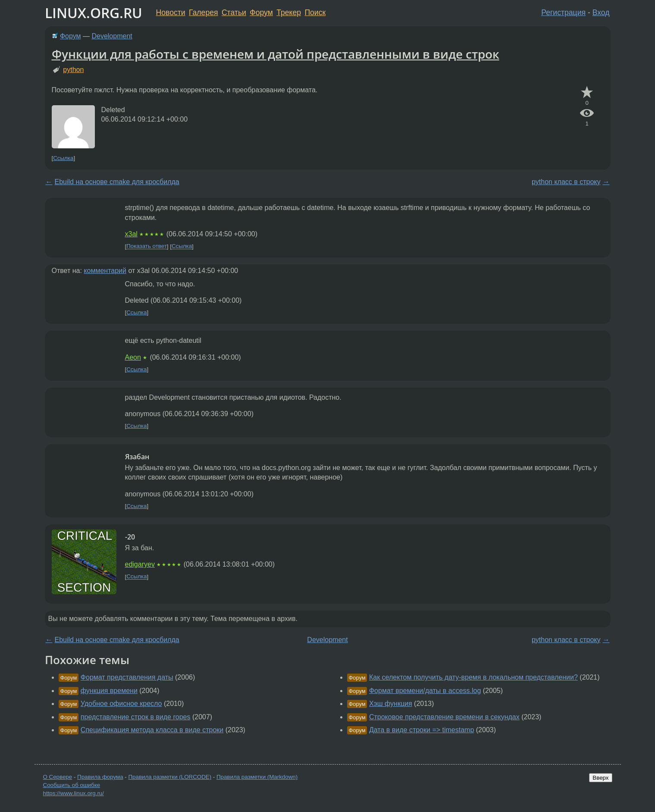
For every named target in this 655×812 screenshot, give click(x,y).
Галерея (203, 13)
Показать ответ (147, 246)
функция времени (109, 691)
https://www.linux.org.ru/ (74, 793)
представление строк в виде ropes (136, 717)
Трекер (289, 13)
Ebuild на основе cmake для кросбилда (117, 182)
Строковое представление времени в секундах (444, 717)
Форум (261, 13)
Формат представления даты (127, 677)
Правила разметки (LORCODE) (170, 777)
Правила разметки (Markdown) (257, 777)
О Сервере (58, 777)
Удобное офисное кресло (121, 704)
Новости (171, 13)
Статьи (234, 13)
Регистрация (563, 13)
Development (112, 36)
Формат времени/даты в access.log (425, 691)
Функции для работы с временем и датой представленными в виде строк (276, 54)
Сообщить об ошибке (72, 785)
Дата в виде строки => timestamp (422, 730)
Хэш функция (391, 704)
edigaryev (140, 564)
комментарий (105, 271)
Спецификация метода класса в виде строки (152, 730)
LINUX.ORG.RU (94, 13)
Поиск (315, 13)
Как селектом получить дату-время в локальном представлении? (473, 677)
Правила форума (100, 777)
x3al (131, 234)
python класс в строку (566, 182)
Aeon (133, 357)
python (73, 70)
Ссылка (63, 158)
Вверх (600, 778)
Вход (601, 13)
